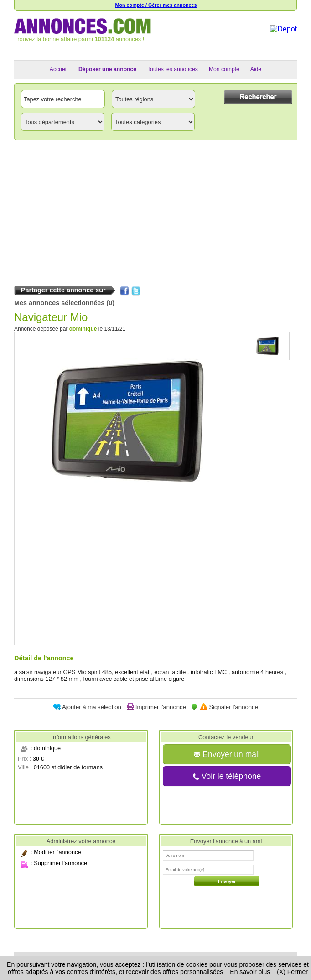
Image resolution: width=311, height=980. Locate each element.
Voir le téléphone (227, 776)
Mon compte (224, 69)
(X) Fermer (292, 972)
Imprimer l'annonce (161, 707)
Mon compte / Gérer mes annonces (156, 5)
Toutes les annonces (173, 69)
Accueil (59, 69)
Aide (256, 69)
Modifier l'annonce (57, 852)
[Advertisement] (155, 211)
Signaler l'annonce (233, 707)
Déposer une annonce (107, 69)
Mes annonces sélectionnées (59, 303)
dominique (83, 329)
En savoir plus (250, 972)
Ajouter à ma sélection (92, 707)
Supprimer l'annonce (60, 863)
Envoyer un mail (227, 754)
